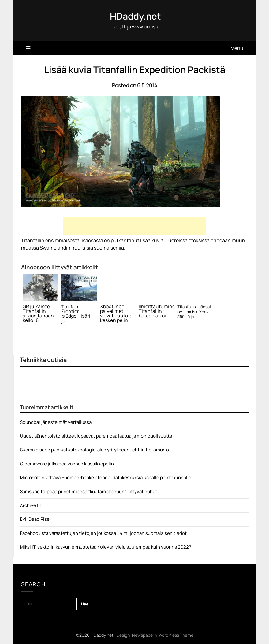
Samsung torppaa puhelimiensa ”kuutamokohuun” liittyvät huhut (89, 492)
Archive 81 (31, 505)
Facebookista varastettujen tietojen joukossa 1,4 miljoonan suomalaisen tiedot (103, 533)
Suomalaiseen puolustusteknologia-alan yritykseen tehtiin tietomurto (94, 450)
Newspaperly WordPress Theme (163, 635)
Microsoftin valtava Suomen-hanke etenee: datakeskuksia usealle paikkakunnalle (106, 477)
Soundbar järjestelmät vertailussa (56, 422)
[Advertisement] (135, 226)
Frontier (70, 311)
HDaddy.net (135, 16)
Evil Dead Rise (35, 519)
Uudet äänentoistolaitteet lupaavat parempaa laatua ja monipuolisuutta (96, 436)
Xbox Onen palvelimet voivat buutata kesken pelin (116, 313)
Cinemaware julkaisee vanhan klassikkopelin (67, 464)
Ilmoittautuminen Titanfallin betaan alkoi (157, 311)
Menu (237, 48)
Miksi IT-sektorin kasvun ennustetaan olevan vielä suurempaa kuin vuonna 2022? (106, 547)
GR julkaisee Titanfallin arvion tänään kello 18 (38, 313)
